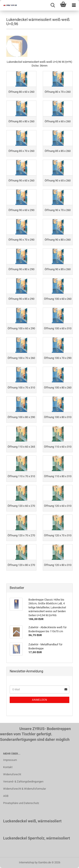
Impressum (10, 760)
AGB (6, 796)
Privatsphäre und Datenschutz (21, 803)
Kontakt (8, 767)
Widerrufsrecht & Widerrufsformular (25, 789)
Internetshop (27, 862)
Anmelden (40, 700)
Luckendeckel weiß (20, 821)
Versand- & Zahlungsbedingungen (23, 781)
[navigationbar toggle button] (74, 5)
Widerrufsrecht (12, 774)
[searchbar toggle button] (53, 5)
